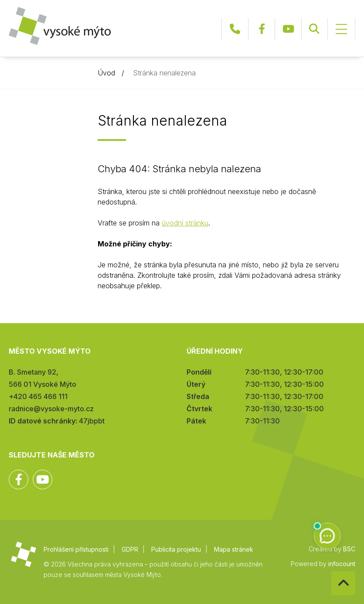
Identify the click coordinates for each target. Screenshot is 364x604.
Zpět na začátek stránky (332, 572)
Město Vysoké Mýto (60, 26)
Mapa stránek (234, 549)
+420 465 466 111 (235, 29)
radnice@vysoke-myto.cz (51, 409)
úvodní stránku (185, 223)
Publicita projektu (176, 549)
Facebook (262, 29)
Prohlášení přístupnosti (76, 549)
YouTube (288, 29)
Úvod (106, 73)
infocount (342, 564)
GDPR (130, 549)
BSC (349, 549)
